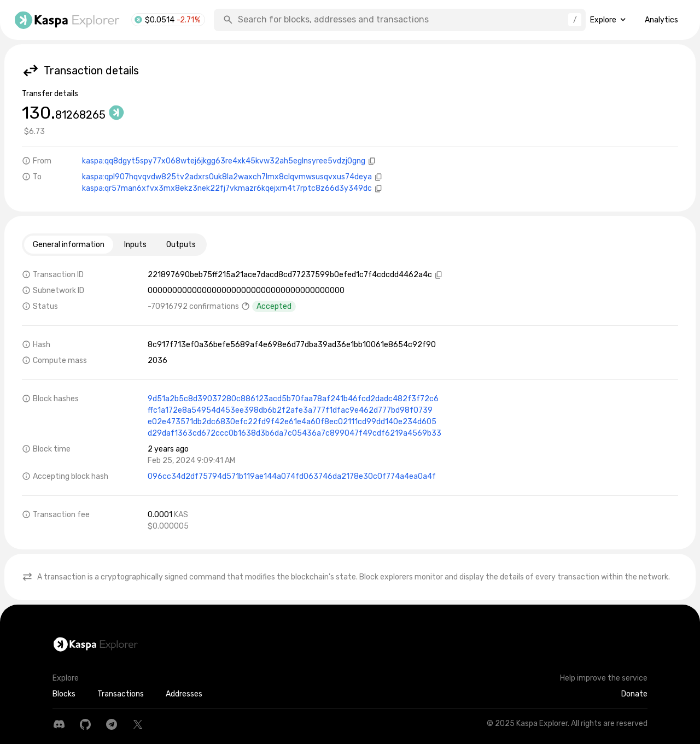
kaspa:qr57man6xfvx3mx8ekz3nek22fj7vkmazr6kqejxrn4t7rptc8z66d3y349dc (227, 188)
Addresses (184, 694)
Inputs (135, 245)
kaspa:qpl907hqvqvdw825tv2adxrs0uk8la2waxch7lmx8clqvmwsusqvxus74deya (227, 177)
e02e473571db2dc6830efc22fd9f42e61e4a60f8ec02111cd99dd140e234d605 (292, 422)
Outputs (181, 245)
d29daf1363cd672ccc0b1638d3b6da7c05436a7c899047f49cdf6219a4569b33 (294, 433)
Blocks (64, 694)
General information (69, 245)
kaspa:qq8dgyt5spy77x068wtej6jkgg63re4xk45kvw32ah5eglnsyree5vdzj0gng (224, 161)
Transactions (121, 694)
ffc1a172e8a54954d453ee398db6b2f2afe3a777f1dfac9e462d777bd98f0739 (290, 410)
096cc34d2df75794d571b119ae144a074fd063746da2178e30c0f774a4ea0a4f (292, 476)
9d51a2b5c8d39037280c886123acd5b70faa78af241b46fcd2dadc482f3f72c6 (293, 399)
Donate (634, 694)
